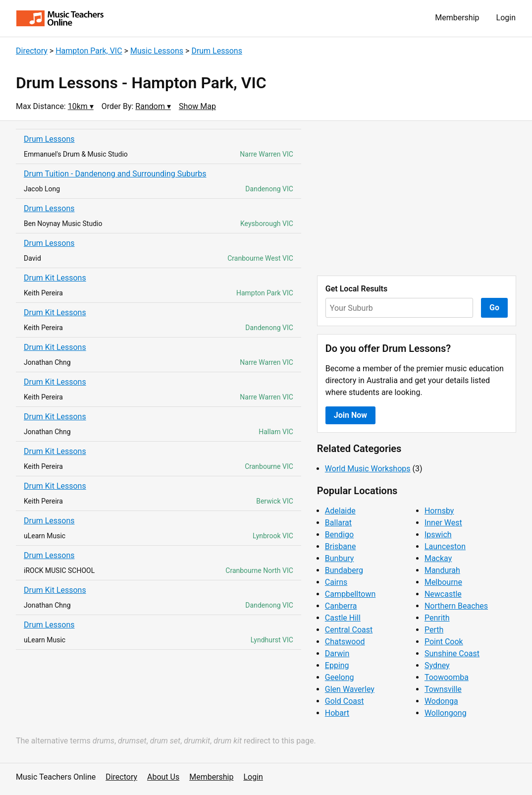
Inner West (443, 523)
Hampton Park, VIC (89, 51)
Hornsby (439, 511)
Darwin (337, 653)
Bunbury (340, 558)
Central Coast (349, 630)
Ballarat (338, 523)
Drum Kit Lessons (55, 278)
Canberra (341, 606)
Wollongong (446, 713)
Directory (32, 51)
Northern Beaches (456, 606)
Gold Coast (345, 701)
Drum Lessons (217, 51)
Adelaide (340, 511)
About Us (163, 777)
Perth (434, 630)
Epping (337, 665)
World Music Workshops (368, 469)
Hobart (337, 713)
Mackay (438, 558)
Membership (457, 18)
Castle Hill (343, 618)
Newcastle (443, 594)
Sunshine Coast (452, 653)
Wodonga (441, 701)
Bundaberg (344, 570)
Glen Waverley (350, 689)
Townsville (443, 689)
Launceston (445, 546)
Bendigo (339, 535)
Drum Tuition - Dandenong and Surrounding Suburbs (115, 174)
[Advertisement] (417, 198)
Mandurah (442, 570)
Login (506, 18)
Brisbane (341, 546)
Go (494, 308)
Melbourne (443, 582)
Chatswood (345, 642)
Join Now (350, 415)
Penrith (437, 618)
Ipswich (438, 535)
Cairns (336, 582)
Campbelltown (350, 594)
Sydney (437, 665)
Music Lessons (157, 51)
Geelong (340, 677)
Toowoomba (447, 677)
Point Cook (444, 642)
